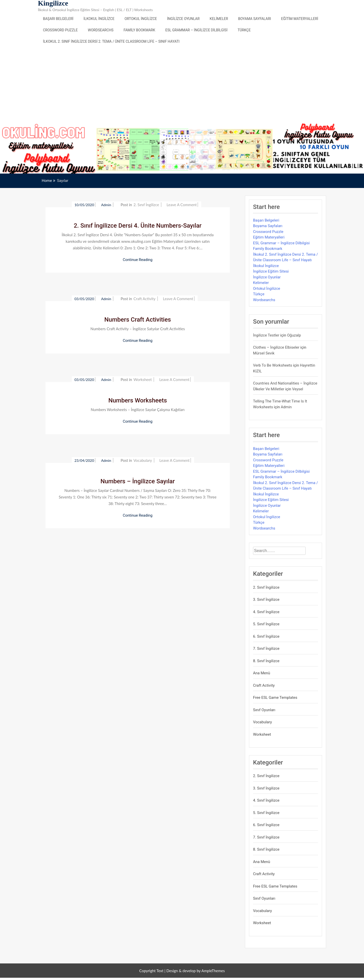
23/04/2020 (84, 460)
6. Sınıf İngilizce (266, 636)
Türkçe (244, 30)
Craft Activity (144, 299)
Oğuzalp (294, 335)
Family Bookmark (139, 30)
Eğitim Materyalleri (300, 19)
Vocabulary (143, 460)
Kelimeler (219, 19)
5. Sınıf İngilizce (266, 624)
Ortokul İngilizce (141, 19)
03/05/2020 (84, 299)
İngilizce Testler (266, 335)
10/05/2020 (84, 205)
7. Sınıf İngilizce (266, 649)
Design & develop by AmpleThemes (196, 971)
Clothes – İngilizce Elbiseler (276, 347)
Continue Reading (138, 260)
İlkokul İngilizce (99, 19)
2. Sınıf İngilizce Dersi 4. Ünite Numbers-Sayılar (138, 226)
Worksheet (143, 379)
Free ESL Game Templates (275, 698)
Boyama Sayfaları (255, 19)
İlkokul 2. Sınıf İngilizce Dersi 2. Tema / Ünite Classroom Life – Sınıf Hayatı (111, 41)
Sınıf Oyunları (264, 710)
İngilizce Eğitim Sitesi (271, 271)
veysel (298, 389)
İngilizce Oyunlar (183, 19)
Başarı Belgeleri (58, 19)
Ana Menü (262, 673)
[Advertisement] (182, 85)
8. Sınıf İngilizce (266, 661)
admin (107, 205)
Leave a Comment (182, 205)
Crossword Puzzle (60, 30)
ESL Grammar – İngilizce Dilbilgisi (196, 30)
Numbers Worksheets (138, 400)
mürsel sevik (264, 353)
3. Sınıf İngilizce (266, 600)
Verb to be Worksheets (273, 365)
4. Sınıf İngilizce (266, 612)
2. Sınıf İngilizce (146, 205)
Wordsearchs (101, 30)
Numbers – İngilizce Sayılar (138, 481)
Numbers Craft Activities (138, 320)
